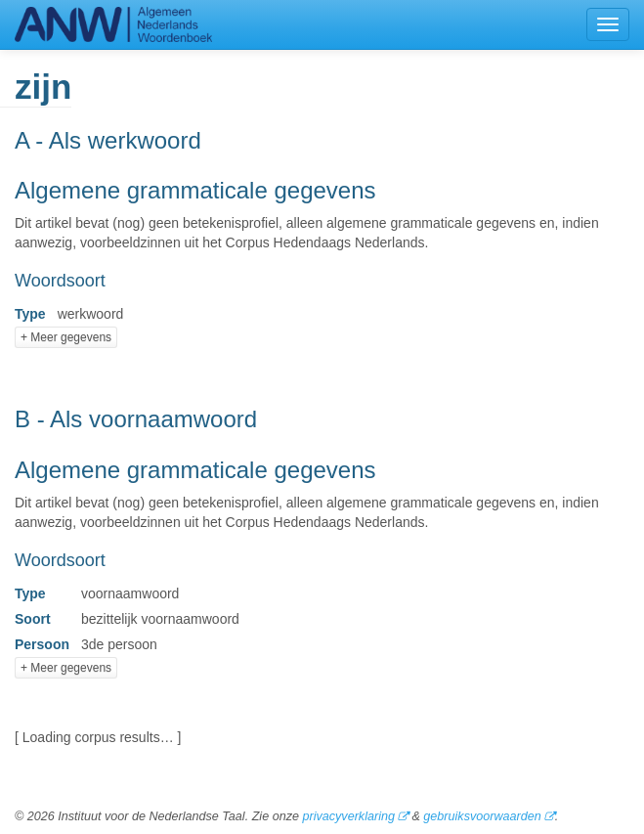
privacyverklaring (348, 816)
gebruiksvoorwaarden (482, 816)
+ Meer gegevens (66, 337)
